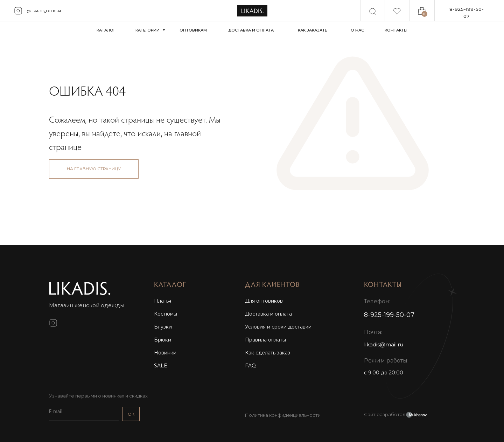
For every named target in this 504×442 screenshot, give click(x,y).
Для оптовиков (264, 301)
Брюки (163, 340)
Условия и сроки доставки (278, 327)
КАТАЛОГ (106, 30)
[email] (84, 412)
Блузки (163, 327)
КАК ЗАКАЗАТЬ (313, 30)
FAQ (250, 366)
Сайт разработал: (385, 414)
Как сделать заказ (268, 353)
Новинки (165, 353)
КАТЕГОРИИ (148, 30)
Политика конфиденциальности (283, 415)
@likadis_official (44, 11)
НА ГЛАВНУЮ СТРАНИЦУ (94, 169)
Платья (163, 301)
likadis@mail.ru (384, 344)
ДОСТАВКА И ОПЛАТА (251, 30)
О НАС (357, 30)
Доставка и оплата (268, 314)
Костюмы (166, 314)
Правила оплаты (265, 340)
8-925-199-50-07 (467, 13)
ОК (131, 414)
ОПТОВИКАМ (193, 30)
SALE (161, 366)
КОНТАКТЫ (396, 30)
